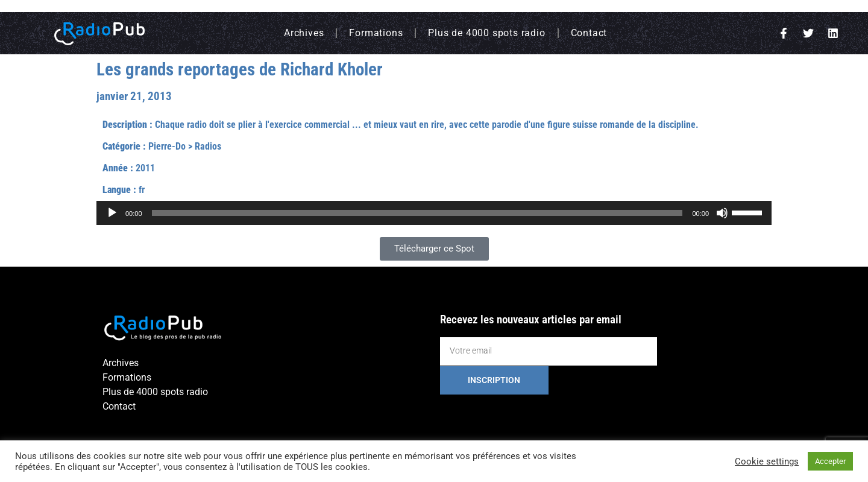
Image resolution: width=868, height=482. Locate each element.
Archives (304, 33)
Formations (376, 33)
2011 (145, 168)
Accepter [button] (830, 461)
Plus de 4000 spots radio (486, 33)
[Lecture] (112, 213)
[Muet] (722, 213)
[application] (434, 213)
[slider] (417, 213)
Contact (589, 33)
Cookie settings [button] (767, 461)
